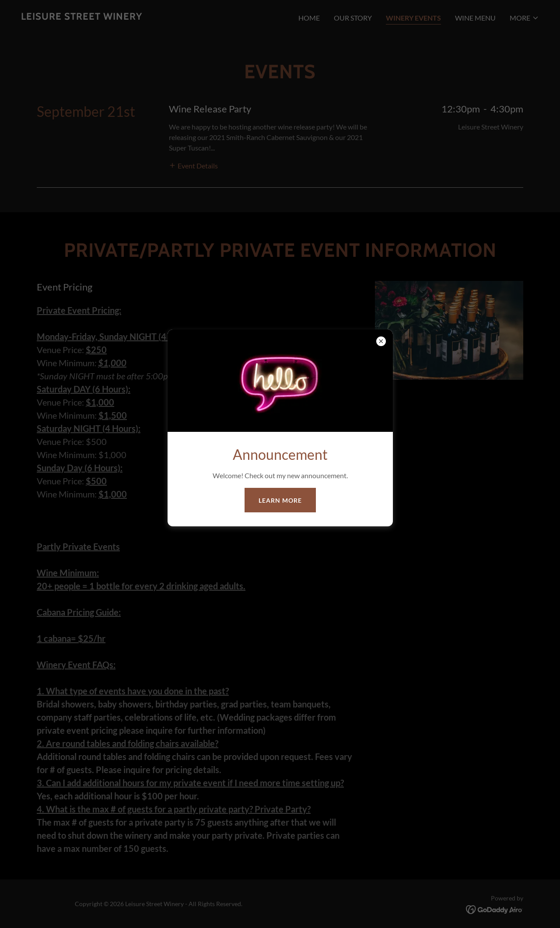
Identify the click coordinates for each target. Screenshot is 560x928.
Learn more (280, 500)
